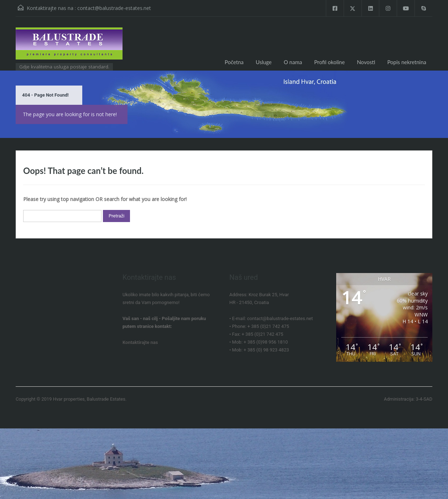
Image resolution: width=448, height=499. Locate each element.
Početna (234, 62)
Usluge (264, 62)
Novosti (366, 62)
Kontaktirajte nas (140, 342)
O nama (293, 62)
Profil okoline (329, 62)
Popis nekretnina (407, 62)
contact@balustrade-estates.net (114, 8)
